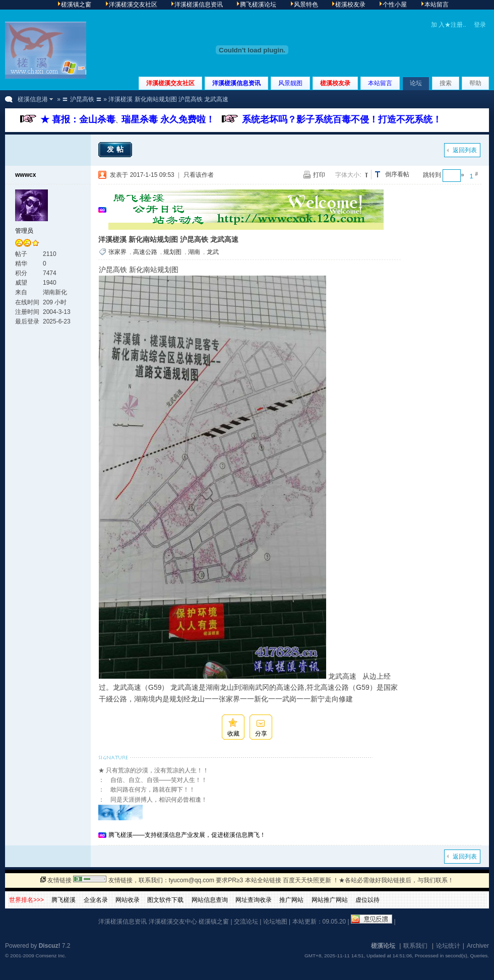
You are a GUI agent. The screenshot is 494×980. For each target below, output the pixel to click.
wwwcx (25, 175)
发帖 (116, 149)
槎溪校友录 (335, 83)
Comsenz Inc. (51, 956)
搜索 (446, 83)
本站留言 (380, 83)
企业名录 (96, 900)
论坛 (416, 83)
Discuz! (50, 946)
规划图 (172, 252)
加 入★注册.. (449, 25)
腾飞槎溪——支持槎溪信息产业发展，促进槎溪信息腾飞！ (187, 835)
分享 (261, 734)
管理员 (24, 231)
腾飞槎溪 (64, 900)
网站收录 (128, 900)
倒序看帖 (397, 174)
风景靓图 (290, 83)
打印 (319, 175)
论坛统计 (448, 946)
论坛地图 (275, 922)
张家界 (117, 252)
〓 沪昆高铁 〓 (82, 99)
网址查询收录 (254, 900)
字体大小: (348, 175)
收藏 (233, 734)
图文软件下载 (165, 900)
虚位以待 (367, 900)
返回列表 (465, 150)
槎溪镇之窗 (214, 922)
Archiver (478, 946)
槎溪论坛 (383, 946)
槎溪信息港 (33, 99)
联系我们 (415, 946)
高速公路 (145, 252)
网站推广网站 (330, 900)
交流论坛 (246, 922)
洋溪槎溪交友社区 (170, 83)
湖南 (194, 252)
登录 (480, 25)
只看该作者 (199, 175)
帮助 (475, 83)
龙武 (213, 252)
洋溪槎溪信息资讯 (236, 83)
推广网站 (291, 900)
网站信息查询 (210, 900)
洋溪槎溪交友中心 (173, 922)
